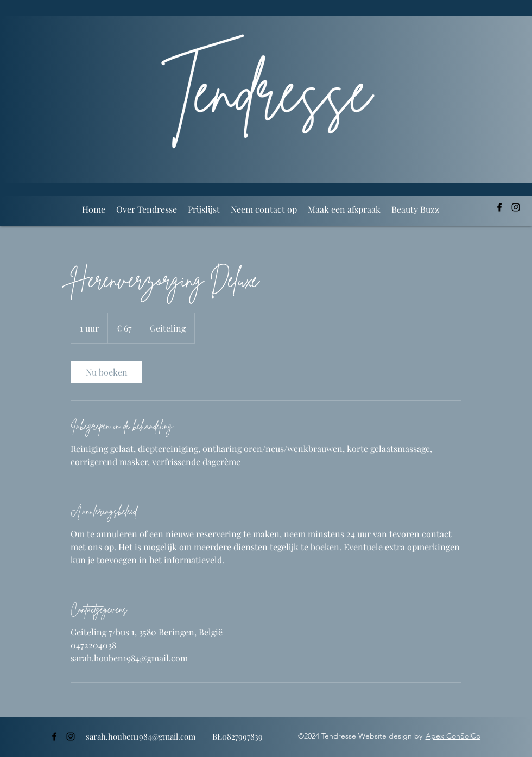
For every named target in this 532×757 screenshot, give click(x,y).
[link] (106, 372)
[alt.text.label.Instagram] (516, 207)
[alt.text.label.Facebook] (499, 207)
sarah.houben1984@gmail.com (141, 736)
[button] (204, 209)
